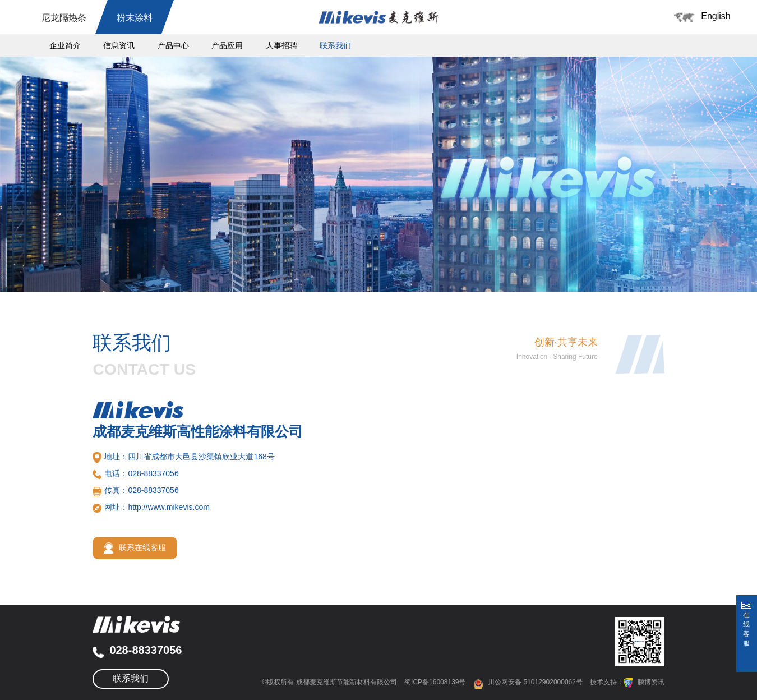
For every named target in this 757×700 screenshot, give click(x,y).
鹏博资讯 (651, 682)
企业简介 (65, 45)
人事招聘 (281, 45)
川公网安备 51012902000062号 (528, 682)
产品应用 (227, 45)
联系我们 (335, 45)
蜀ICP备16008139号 (435, 682)
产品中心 (173, 45)
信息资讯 (119, 45)
